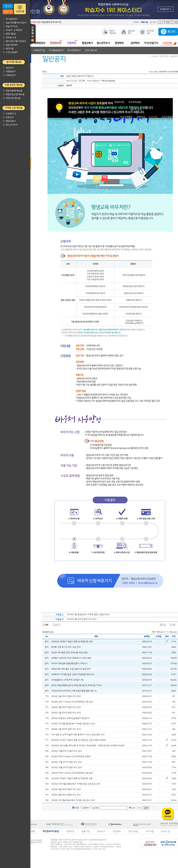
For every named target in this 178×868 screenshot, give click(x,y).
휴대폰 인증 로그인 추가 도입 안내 (66, 647)
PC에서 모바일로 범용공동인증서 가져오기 (69, 664)
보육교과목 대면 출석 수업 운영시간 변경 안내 (71, 669)
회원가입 (8, 12)
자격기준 (63, 65)
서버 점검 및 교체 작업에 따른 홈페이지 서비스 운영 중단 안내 (78, 735)
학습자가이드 (10, 26)
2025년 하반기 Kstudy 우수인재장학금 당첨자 (71, 757)
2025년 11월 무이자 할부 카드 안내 (66, 762)
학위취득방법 (135, 102)
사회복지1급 (39, 50)
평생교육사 (9, 121)
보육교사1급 (54, 58)
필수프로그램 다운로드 (14, 41)
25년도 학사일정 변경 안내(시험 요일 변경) (69, 653)
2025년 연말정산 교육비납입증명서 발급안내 (70, 718)
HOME (136, 22)
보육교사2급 (38, 58)
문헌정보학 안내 (57, 73)
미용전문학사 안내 (75, 80)
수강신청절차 (10, 52)
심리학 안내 (136, 110)
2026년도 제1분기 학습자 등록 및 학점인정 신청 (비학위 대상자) (79, 740)
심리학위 (135, 43)
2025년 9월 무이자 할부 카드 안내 (66, 789)
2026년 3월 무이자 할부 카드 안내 (66, 707)
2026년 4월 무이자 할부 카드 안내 (66, 696)
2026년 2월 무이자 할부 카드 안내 (66, 713)
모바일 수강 (9, 38)
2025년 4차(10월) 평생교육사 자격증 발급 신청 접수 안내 (76, 784)
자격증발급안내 (56, 50)
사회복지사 (9, 114)
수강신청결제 (168, 117)
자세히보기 (165, 9)
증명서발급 (9, 34)
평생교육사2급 (103, 87)
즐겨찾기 (154, 22)
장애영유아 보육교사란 (45, 65)
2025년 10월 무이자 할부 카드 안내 (66, 768)
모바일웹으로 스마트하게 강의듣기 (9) (67, 680)
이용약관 (70, 831)
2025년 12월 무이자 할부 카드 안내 (66, 751)
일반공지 (8, 68)
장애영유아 (40, 43)
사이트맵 (150, 831)
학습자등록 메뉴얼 (12, 91)
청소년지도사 (10, 125)
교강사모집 (133, 831)
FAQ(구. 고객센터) (12, 30)
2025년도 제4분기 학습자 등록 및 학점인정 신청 (72, 778)
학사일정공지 (10, 19)
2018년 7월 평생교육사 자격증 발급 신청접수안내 (88, 615)
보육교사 (8, 117)
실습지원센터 (10, 45)
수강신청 (20, 11)
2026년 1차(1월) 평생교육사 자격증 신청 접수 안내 (73, 724)
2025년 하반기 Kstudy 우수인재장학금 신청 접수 (72, 773)
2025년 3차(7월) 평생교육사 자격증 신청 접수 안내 (73, 800)
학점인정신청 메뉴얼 (13, 94)
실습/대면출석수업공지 (15, 23)
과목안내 (141, 117)
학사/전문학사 (74, 50)
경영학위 (119, 43)
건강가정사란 (91, 50)
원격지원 (8, 49)
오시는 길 (165, 831)
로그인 (8, 6)
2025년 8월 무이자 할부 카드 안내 (66, 795)
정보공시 (101, 831)
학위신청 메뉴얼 (11, 98)
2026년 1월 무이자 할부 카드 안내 (66, 729)
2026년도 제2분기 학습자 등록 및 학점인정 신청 (72, 642)
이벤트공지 (9, 75)
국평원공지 (9, 72)
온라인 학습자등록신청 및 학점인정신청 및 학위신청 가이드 (76, 685)
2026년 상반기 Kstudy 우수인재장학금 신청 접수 (72, 702)
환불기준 (86, 831)
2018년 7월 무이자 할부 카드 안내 (82, 619)
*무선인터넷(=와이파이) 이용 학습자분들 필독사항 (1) (74, 691)
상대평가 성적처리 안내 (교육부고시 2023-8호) (71, 658)
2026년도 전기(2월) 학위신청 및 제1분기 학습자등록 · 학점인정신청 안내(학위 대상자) (88, 746)
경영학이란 (119, 102)
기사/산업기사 (151, 43)
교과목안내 (77, 65)
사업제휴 (117, 831)
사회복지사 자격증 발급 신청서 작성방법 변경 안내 (73, 674)
